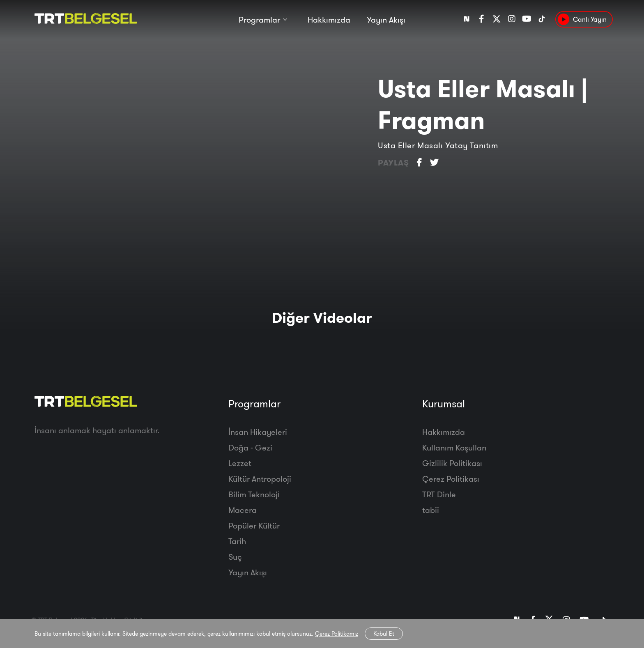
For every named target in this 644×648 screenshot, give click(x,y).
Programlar (259, 20)
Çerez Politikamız (337, 634)
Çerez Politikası (451, 479)
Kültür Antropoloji (260, 479)
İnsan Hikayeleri (258, 432)
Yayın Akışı (386, 20)
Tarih (237, 541)
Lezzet (240, 463)
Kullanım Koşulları (454, 447)
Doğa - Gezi (250, 447)
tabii (431, 510)
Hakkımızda (329, 20)
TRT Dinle (439, 494)
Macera (243, 510)
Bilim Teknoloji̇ (254, 494)
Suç (235, 557)
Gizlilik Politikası (452, 463)
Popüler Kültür (254, 525)
